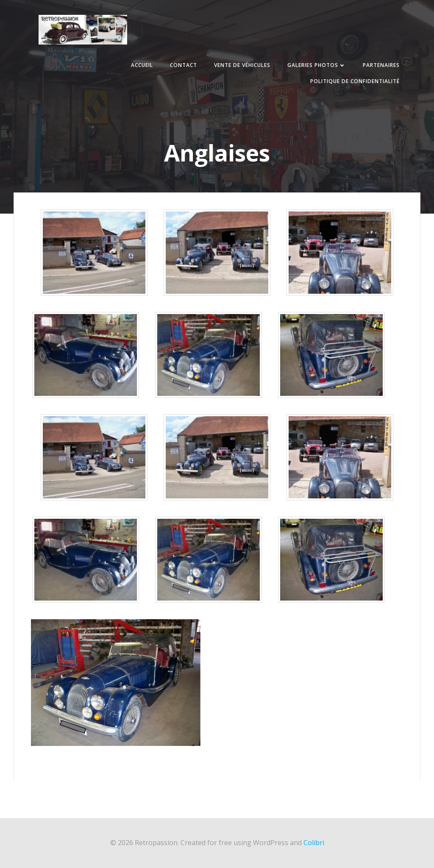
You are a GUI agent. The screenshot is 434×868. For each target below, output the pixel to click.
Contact (184, 65)
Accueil (142, 65)
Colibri (314, 843)
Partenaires (381, 65)
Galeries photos (317, 65)
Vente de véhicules (242, 65)
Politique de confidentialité (355, 81)
